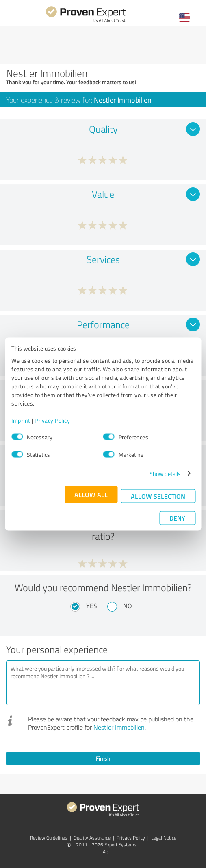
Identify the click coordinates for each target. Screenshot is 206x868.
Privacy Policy (52, 420)
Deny (177, 518)
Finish (103, 758)
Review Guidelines (49, 838)
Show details (165, 473)
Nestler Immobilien (119, 727)
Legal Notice (164, 838)
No (128, 606)
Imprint (21, 420)
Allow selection (158, 496)
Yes (92, 606)
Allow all (91, 494)
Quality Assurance (92, 838)
